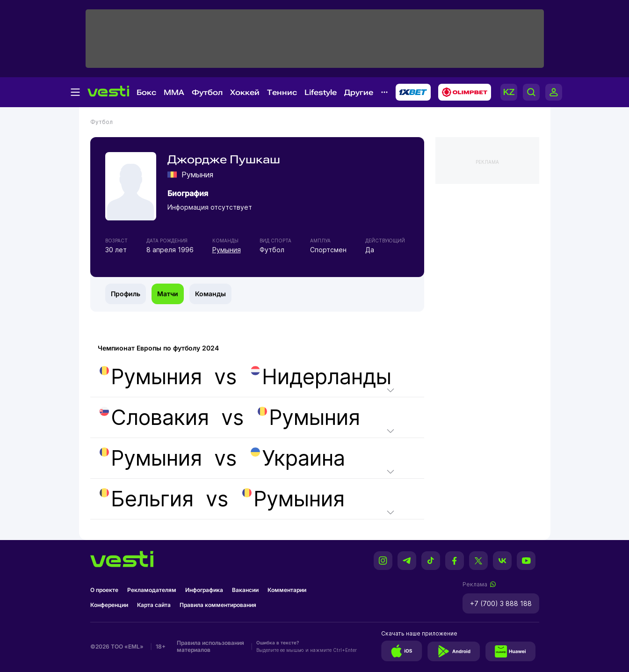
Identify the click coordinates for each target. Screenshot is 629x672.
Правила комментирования (218, 605)
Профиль (126, 294)
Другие (359, 92)
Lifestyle (321, 92)
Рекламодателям (152, 590)
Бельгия (147, 499)
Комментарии (287, 590)
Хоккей (245, 92)
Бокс (146, 92)
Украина (298, 458)
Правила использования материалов (210, 646)
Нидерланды (321, 377)
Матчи (168, 294)
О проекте (104, 590)
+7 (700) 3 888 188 (501, 603)
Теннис (282, 92)
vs (245, 377)
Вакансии (245, 590)
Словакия (154, 417)
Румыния (227, 250)
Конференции (109, 605)
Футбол (207, 92)
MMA (174, 92)
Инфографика (204, 590)
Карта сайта (154, 605)
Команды (210, 294)
